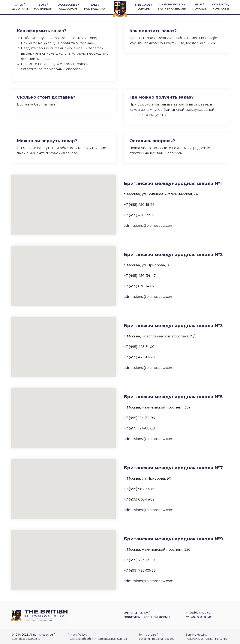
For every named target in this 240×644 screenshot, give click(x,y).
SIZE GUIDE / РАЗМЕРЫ (144, 7)
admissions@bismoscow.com (149, 225)
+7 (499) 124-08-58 (139, 428)
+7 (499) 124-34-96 (139, 418)
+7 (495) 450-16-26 (139, 204)
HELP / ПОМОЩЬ (199, 7)
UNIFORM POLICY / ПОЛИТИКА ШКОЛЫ (172, 7)
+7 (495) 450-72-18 (139, 215)
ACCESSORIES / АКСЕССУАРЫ (69, 7)
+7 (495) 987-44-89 (140, 489)
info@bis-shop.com (199, 613)
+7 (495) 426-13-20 (139, 357)
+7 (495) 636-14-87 (139, 286)
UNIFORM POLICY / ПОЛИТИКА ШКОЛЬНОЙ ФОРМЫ (147, 615)
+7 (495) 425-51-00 (139, 347)
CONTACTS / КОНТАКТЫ (221, 7)
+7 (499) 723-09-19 (139, 560)
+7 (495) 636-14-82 (139, 499)
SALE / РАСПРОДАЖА (95, 7)
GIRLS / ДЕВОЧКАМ (20, 7)
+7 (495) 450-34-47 (140, 276)
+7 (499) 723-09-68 (140, 570)
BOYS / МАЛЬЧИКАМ (43, 7)
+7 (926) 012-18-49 (198, 617)
